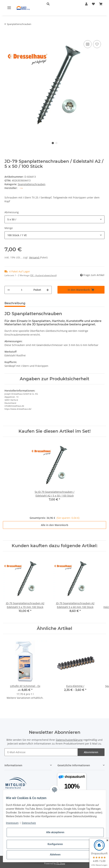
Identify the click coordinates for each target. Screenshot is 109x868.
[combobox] (54, 219)
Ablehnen (55, 855)
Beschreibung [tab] (15, 303)
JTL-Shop (61, 863)
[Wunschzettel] (93, 4)
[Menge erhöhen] (48, 290)
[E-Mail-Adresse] (41, 752)
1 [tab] (53, 143)
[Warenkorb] (101, 4)
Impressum (12, 823)
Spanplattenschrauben (32, 184)
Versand (34, 257)
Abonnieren (91, 752)
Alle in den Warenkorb (55, 525)
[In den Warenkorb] (7, 34)
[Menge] (22, 290)
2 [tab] (56, 143)
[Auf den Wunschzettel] (97, 44)
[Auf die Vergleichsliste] (88, 44)
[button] (61, 4)
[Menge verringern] (9, 290)
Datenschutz (29, 823)
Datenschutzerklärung (69, 740)
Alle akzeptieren (55, 832)
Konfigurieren (55, 844)
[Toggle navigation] (9, 8)
